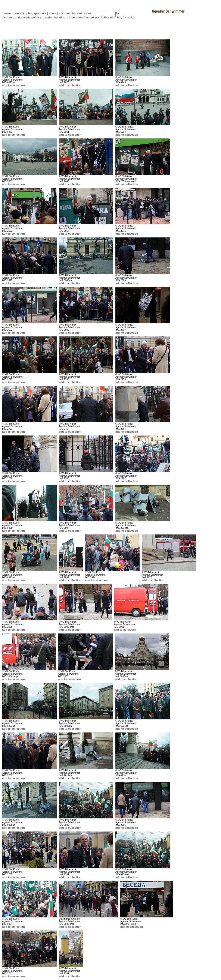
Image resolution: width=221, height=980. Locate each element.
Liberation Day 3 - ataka (118, 17)
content (18, 13)
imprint (77, 13)
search (89, 13)
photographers (36, 13)
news (8, 13)
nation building (55, 17)
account (64, 13)
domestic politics (30, 17)
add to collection (13, 85)
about (52, 13)
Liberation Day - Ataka (84, 17)
